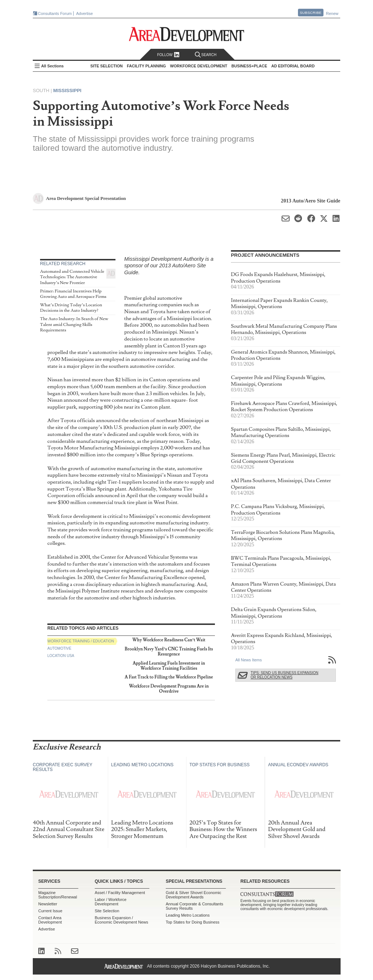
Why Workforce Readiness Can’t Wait (169, 640)
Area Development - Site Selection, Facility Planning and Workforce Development (187, 34)
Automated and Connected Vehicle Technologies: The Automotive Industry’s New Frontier (72, 277)
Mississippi (67, 90)
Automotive (59, 648)
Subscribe (311, 13)
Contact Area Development (50, 920)
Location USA (61, 656)
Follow (168, 55)
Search (206, 55)
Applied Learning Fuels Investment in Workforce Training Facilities (169, 666)
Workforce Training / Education (81, 641)
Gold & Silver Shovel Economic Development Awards (193, 895)
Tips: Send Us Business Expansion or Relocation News (284, 675)
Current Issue (50, 911)
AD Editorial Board (293, 66)
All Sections (52, 66)
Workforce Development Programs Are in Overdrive (169, 689)
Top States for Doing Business (193, 922)
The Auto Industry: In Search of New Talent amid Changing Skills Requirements (74, 324)
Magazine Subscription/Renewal (58, 895)
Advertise (85, 13)
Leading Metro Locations (188, 915)
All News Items (249, 660)
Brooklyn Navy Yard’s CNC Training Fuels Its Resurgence (169, 652)
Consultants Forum (55, 13)
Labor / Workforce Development (111, 902)
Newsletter (48, 904)
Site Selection (107, 911)
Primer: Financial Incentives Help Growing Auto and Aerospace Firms (73, 294)
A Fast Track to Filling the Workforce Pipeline (169, 677)
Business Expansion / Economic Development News (121, 920)
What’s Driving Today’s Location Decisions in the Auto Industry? (71, 308)
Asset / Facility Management (120, 893)
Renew (332, 13)
